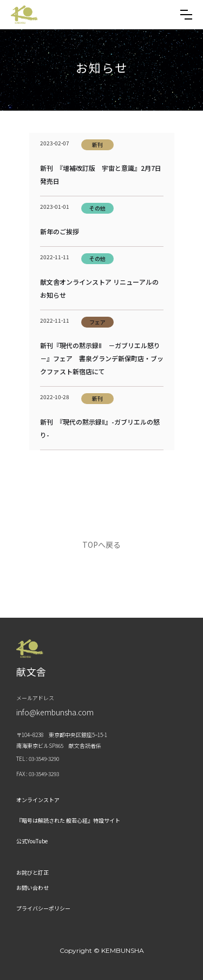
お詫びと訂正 (32, 872)
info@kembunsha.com (55, 712)
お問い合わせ (32, 888)
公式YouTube (32, 841)
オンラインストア (38, 800)
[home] (24, 15)
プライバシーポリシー (43, 908)
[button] (186, 15)
